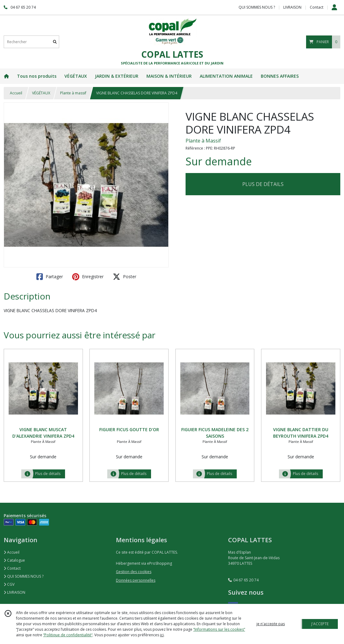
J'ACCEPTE (320, 624)
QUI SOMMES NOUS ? (24, 576)
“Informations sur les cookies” (219, 629)
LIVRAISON (14, 592)
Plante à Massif (203, 141)
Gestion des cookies (134, 572)
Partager (50, 277)
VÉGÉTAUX (41, 93)
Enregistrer (88, 277)
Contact (317, 7)
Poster (125, 277)
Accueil (16, 93)
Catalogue (14, 560)
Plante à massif (73, 93)
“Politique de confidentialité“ (68, 635)
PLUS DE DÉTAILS (263, 184)
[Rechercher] (55, 42)
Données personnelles (136, 580)
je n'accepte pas (271, 624)
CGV (9, 584)
